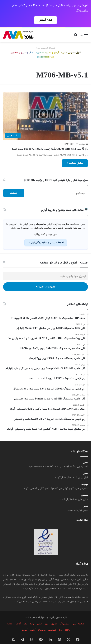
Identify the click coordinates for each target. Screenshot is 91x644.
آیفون (33, 623)
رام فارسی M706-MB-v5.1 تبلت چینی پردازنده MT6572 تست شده (50, 142)
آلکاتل (18, 617)
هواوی (54, 617)
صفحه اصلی (78, 617)
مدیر (86, 456)
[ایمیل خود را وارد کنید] (45, 269)
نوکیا (32, 617)
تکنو (25, 617)
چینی (40, 617)
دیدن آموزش (45, 20)
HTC (68, 623)
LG (61, 623)
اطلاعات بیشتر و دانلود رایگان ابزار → (46, 236)
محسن (85, 488)
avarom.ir (69, 590)
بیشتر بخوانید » (75, 156)
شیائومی (52, 623)
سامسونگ (64, 617)
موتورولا (42, 623)
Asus (9, 617)
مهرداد (85, 477)
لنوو (47, 617)
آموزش (24, 623)
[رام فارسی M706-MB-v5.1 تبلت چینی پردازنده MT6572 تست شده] (45, 110)
